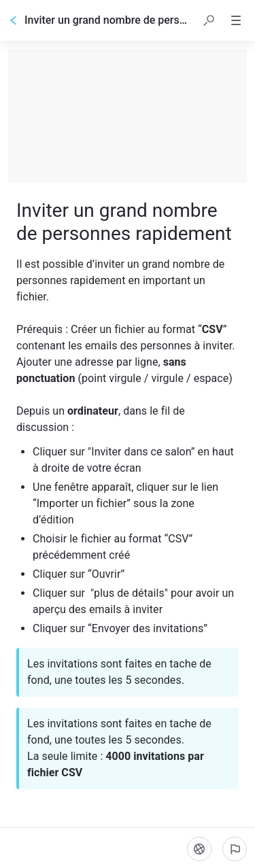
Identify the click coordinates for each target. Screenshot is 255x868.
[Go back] (14, 20)
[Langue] (199, 849)
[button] (209, 20)
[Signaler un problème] (235, 849)
